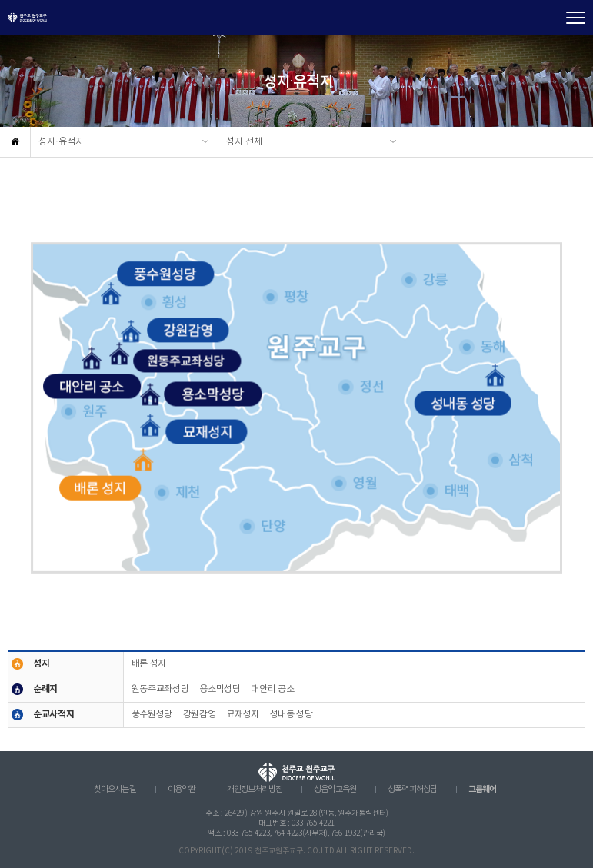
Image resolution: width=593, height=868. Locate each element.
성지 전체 (244, 142)
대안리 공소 (272, 689)
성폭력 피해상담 (412, 790)
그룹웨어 (482, 789)
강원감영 (200, 715)
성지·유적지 (61, 142)
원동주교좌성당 (160, 689)
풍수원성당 (152, 715)
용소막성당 (220, 689)
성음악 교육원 (335, 790)
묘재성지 (243, 715)
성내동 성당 (292, 715)
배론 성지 (149, 664)
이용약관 (182, 790)
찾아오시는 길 (115, 790)
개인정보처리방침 (255, 790)
